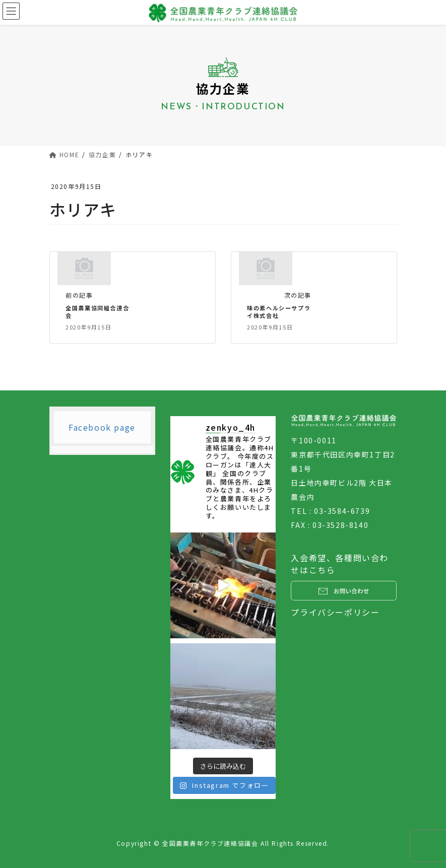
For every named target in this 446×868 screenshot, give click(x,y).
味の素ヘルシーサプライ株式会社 (279, 312)
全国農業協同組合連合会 (97, 312)
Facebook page (102, 427)
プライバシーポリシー (335, 612)
